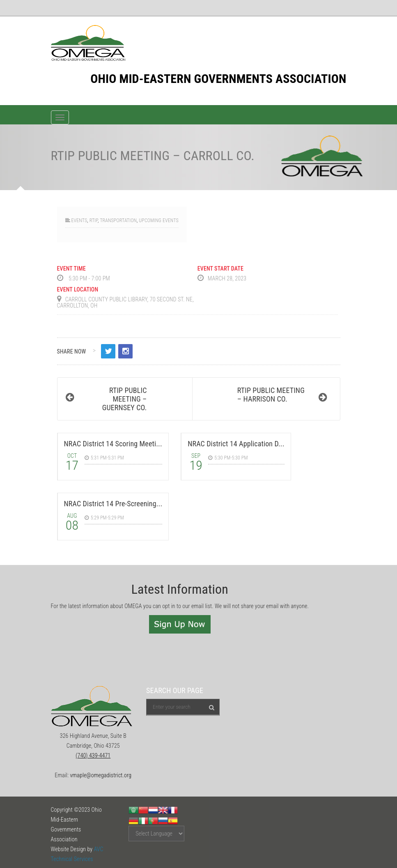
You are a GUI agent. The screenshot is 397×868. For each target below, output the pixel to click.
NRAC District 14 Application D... (236, 444)
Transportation (118, 220)
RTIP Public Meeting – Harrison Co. (271, 395)
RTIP (94, 220)
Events (79, 220)
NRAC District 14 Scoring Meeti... (113, 444)
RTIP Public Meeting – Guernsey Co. (125, 399)
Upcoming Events (158, 220)
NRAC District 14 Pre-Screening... (113, 504)
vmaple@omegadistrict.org (101, 775)
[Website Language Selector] (156, 834)
